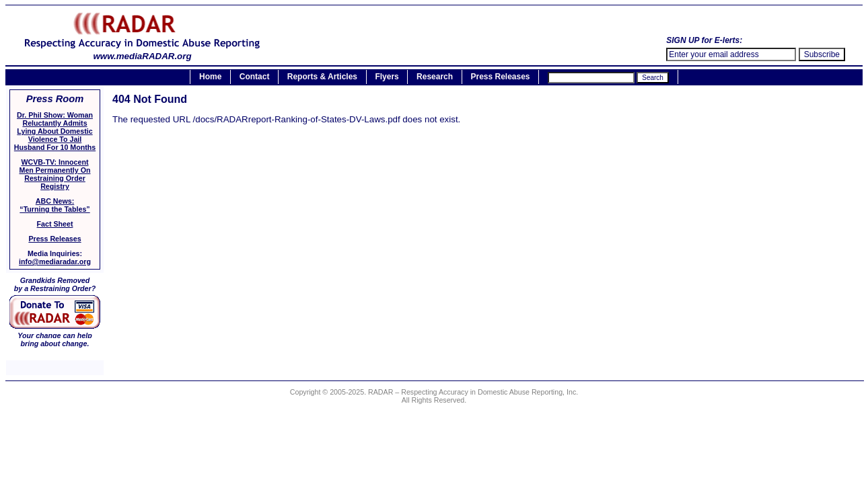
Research (435, 77)
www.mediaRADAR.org (142, 52)
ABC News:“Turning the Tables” (55, 205)
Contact (255, 77)
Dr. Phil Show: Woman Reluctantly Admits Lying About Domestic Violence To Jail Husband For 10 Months (55, 131)
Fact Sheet (55, 224)
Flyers (387, 77)
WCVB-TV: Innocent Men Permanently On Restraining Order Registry (55, 174)
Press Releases (500, 77)
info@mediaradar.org (55, 261)
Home (210, 77)
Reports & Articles (322, 77)
